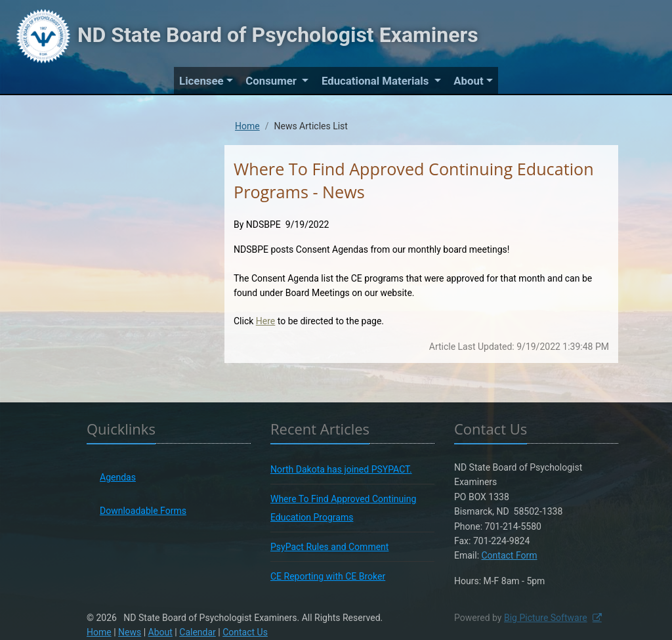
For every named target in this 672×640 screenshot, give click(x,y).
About (468, 81)
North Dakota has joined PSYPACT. (341, 469)
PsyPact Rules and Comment (329, 547)
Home (247, 126)
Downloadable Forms (143, 511)
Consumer (272, 81)
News (130, 632)
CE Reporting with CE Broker (328, 576)
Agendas (118, 477)
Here (265, 321)
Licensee (201, 81)
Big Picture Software (546, 618)
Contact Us (245, 632)
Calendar (198, 632)
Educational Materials (377, 81)
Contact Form (510, 555)
